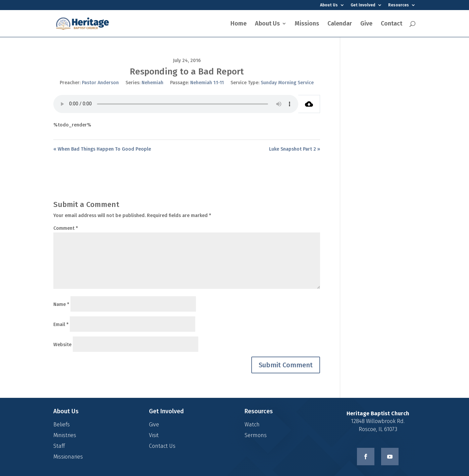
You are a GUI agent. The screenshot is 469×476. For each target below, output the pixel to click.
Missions (307, 24)
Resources (399, 5)
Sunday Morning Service (287, 83)
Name (61, 304)
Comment (66, 228)
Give (366, 24)
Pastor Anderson (100, 83)
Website (62, 345)
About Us (329, 5)
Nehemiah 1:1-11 (207, 83)
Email (61, 325)
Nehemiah (152, 83)
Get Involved (363, 5)
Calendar (340, 24)
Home (239, 24)
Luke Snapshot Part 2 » (295, 149)
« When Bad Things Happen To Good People (102, 149)
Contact (392, 24)
